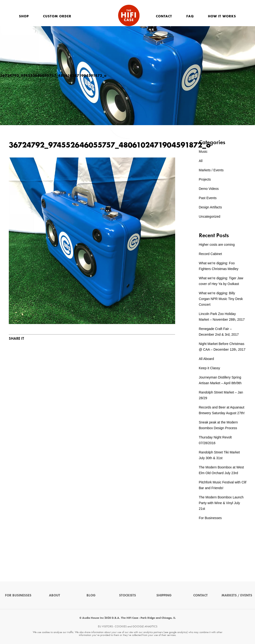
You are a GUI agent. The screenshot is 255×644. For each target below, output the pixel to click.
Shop (24, 16)
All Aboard (207, 359)
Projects (205, 179)
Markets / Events (211, 170)
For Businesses (210, 518)
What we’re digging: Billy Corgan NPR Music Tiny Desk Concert (221, 299)
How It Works (222, 16)
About (55, 595)
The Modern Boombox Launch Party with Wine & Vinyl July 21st (221, 503)
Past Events (208, 198)
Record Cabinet (210, 254)
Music (203, 152)
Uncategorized (210, 216)
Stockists (127, 595)
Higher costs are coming (217, 245)
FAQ (190, 16)
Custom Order (57, 16)
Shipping (164, 595)
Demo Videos (209, 189)
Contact (164, 16)
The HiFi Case (129, 15)
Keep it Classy (209, 368)
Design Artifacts (210, 207)
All (201, 161)
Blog (91, 595)
